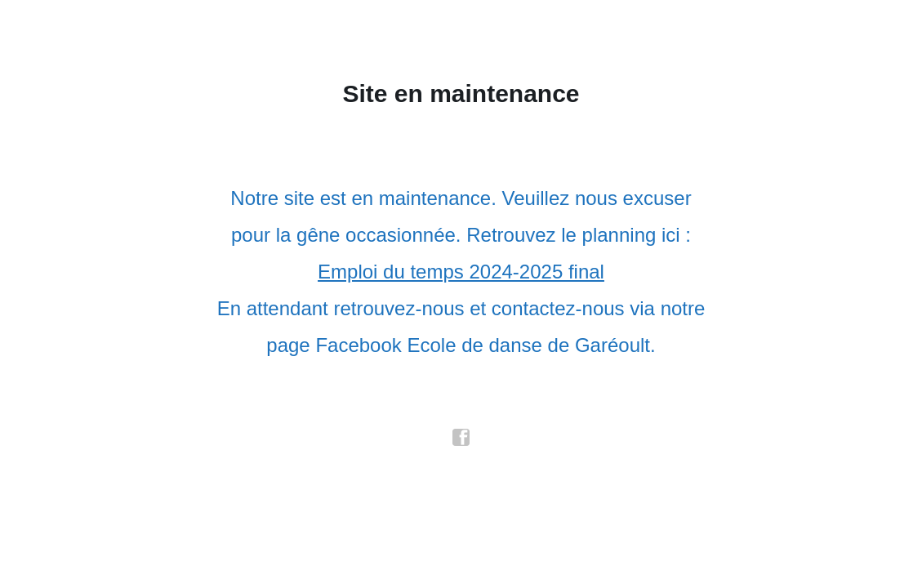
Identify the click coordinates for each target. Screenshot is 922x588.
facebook (461, 438)
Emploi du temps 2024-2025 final (461, 272)
